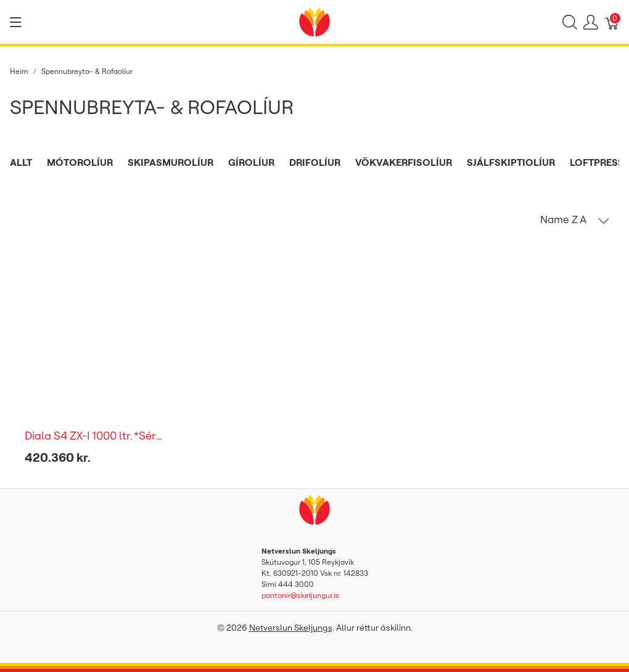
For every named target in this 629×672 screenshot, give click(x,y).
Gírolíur (251, 162)
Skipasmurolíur (171, 162)
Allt (21, 162)
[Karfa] (612, 22)
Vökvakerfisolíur (404, 162)
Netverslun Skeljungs (291, 628)
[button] (575, 219)
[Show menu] (16, 22)
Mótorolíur (80, 162)
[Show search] (570, 22)
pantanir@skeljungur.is (300, 595)
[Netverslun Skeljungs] (314, 21)
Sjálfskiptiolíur (511, 162)
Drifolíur (315, 162)
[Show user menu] (591, 22)
